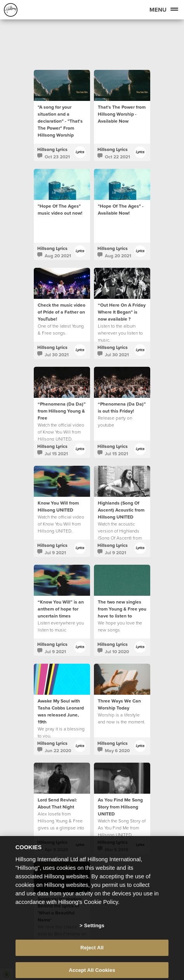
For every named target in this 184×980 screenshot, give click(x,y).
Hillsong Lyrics (52, 149)
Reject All (92, 953)
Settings (94, 931)
